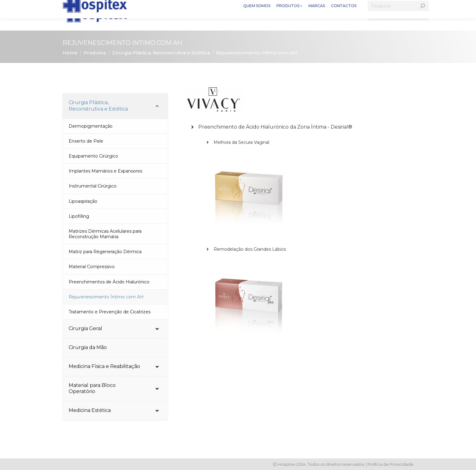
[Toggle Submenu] (157, 106)
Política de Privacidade (391, 464)
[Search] (398, 15)
